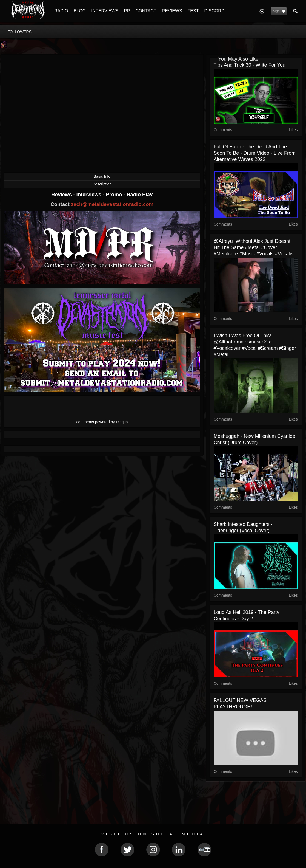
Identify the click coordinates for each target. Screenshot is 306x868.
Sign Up (279, 11)
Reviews (62, 194)
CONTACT (146, 11)
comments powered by (102, 422)
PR (127, 11)
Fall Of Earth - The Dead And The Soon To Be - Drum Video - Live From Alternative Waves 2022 (255, 153)
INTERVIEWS (105, 11)
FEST (193, 11)
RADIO (61, 11)
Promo (115, 194)
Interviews (89, 194)
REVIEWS (172, 11)
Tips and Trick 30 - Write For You (250, 65)
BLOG (80, 11)
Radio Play (140, 194)
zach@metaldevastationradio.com (112, 204)
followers (19, 32)
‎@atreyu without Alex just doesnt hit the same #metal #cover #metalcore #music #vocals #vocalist (254, 247)
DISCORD (214, 11)
